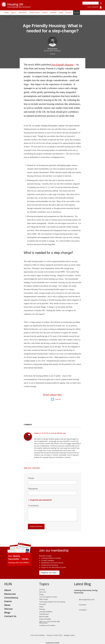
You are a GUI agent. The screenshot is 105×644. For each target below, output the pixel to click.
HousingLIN (80, 610)
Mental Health (44, 617)
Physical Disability (45, 619)
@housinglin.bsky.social (84, 600)
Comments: (33, 506)
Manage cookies (69, 635)
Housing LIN (8, 17)
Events (45, 13)
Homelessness (44, 614)
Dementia (42, 604)
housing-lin (80, 605)
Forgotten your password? (41, 500)
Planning (42, 609)
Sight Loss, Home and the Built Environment (49, 622)
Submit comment (36, 526)
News (61, 13)
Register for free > (49, 573)
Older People (43, 599)
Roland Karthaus (52, 49)
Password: (33, 489)
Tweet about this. (52, 395)
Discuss (69, 13)
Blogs (77, 13)
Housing (42, 589)
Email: (31, 478)
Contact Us (10, 616)
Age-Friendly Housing (63, 65)
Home (6, 13)
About (14, 13)
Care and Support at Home (48, 597)
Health (41, 607)
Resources (23, 13)
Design (41, 594)
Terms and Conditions (38, 635)
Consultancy (35, 13)
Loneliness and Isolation (47, 625)
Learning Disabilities (46, 612)
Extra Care (43, 592)
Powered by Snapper (52, 643)
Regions (53, 13)
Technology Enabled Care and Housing (52, 602)
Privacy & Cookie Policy (54, 635)
